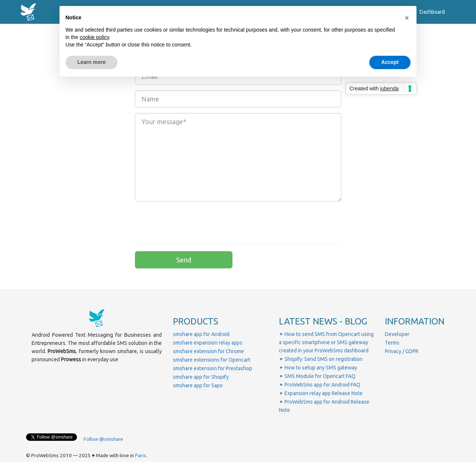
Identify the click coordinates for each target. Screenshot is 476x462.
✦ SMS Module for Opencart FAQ (317, 376)
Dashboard (432, 12)
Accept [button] (390, 62)
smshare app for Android (201, 334)
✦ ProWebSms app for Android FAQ (320, 385)
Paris (141, 455)
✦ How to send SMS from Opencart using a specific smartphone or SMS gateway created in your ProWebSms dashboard (326, 342)
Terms (392, 343)
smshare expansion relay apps (208, 343)
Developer (397, 334)
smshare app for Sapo (198, 385)
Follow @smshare (103, 439)
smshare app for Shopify (201, 377)
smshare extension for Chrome (208, 351)
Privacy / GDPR (402, 351)
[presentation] (192, 222)
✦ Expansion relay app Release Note (321, 393)
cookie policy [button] (94, 37)
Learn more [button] (91, 62)
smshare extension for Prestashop (213, 368)
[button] (407, 18)
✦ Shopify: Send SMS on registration (321, 359)
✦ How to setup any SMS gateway (318, 368)
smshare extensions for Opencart (212, 360)
